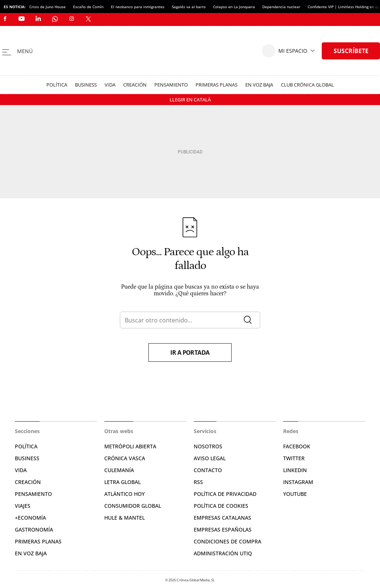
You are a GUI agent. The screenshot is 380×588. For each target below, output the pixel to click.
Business (86, 85)
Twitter (294, 458)
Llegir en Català (190, 100)
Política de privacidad (225, 494)
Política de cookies (221, 506)
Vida (110, 85)
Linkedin (295, 470)
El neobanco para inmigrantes (138, 7)
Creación (135, 85)
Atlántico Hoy (125, 494)
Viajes (23, 506)
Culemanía (119, 470)
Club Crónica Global (307, 85)
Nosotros (208, 446)
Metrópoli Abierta (130, 446)
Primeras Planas (217, 85)
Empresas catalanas (222, 518)
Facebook (297, 446)
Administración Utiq (223, 553)
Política (57, 85)
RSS (198, 482)
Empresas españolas (223, 529)
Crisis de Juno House (47, 7)
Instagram (298, 482)
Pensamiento (171, 85)
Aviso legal (210, 458)
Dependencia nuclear (281, 7)
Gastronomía (34, 529)
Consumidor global (133, 506)
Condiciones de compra (227, 541)
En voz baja (259, 85)
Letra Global (122, 482)
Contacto (208, 470)
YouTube (295, 494)
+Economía (30, 518)
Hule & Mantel (125, 518)
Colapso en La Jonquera (234, 7)
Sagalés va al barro (189, 7)
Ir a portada (190, 353)
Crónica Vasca (125, 458)
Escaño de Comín (88, 7)
